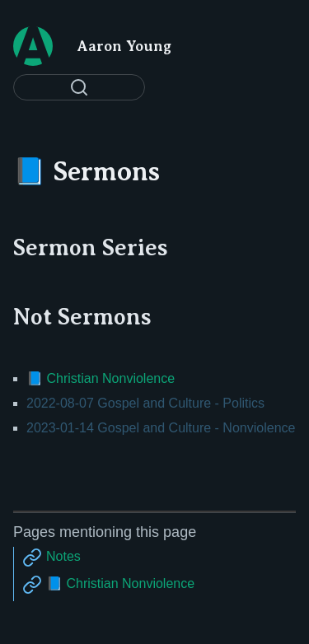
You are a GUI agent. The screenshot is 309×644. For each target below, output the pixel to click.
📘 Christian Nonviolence (101, 378)
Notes (63, 556)
